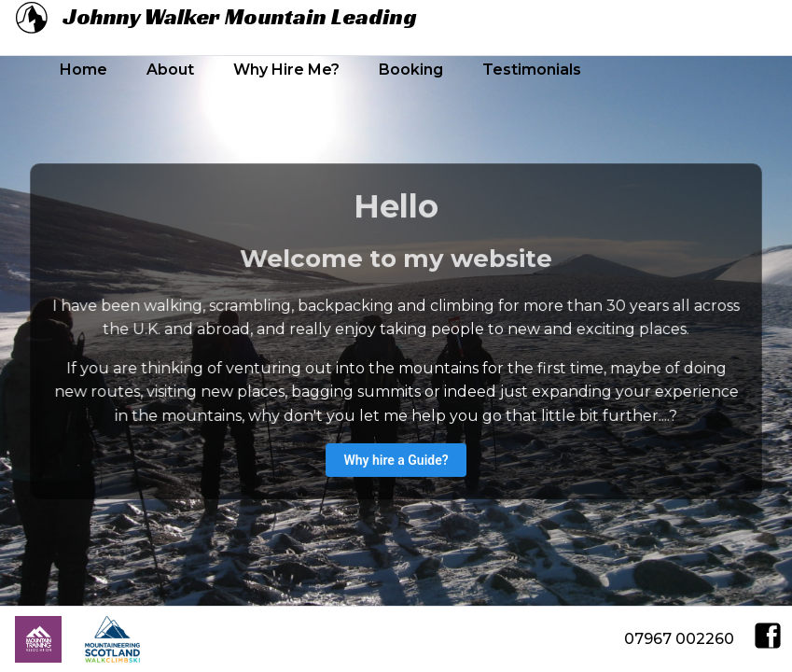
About (170, 70)
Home (83, 70)
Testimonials (532, 70)
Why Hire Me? (286, 70)
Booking (411, 70)
